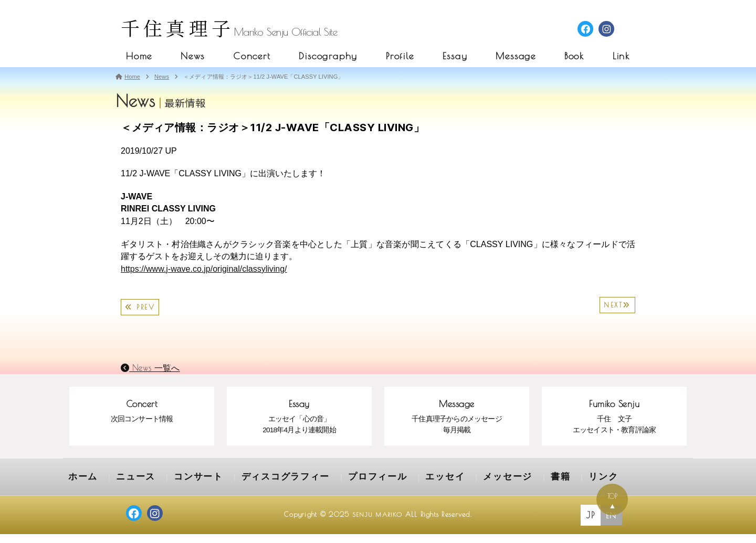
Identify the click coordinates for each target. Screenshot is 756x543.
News (193, 56)
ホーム (80, 487)
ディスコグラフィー (257, 487)
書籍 (496, 487)
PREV (140, 307)
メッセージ (450, 487)
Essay (455, 56)
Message (516, 56)
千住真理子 (177, 28)
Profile (400, 56)
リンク (535, 487)
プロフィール (336, 487)
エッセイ (395, 487)
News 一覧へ (150, 368)
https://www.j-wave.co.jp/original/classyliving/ (204, 269)
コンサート (182, 487)
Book (574, 56)
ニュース (127, 487)
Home (139, 56)
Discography (328, 56)
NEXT (617, 305)
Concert (252, 56)
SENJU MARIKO (377, 523)
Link (621, 56)
